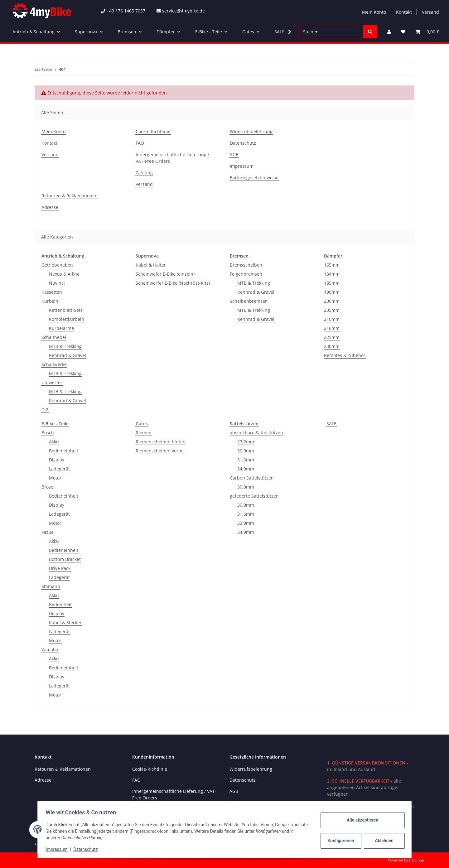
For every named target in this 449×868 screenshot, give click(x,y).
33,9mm (246, 523)
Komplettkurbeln (67, 319)
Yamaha (50, 650)
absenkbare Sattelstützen (256, 433)
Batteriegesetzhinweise (254, 178)
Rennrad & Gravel (68, 355)
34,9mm (246, 469)
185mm (332, 283)
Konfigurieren (339, 841)
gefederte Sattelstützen (254, 496)
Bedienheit (60, 604)
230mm (332, 346)
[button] (389, 32)
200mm (332, 301)
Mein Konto (374, 12)
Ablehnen (382, 841)
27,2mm (246, 442)
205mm (332, 310)
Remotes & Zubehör (345, 355)
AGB (234, 154)
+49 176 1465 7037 (123, 11)
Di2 (45, 410)
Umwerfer (52, 382)
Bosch (48, 433)
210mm (332, 319)
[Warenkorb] (427, 32)
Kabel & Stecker (65, 622)
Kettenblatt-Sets (66, 310)
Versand (430, 12)
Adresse (50, 207)
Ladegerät (59, 469)
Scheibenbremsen (249, 301)
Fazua (48, 532)
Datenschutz (243, 143)
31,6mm (246, 460)
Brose (47, 487)
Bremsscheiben (246, 265)
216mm (332, 328)
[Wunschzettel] (403, 32)
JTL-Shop (417, 860)
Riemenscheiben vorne (160, 451)
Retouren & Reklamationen (70, 196)
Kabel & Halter (151, 265)
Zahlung (144, 173)
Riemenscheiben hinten (161, 442)
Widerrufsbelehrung (251, 131)
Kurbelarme (61, 328)
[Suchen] (331, 32)
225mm (332, 337)
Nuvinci (57, 283)
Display (57, 460)
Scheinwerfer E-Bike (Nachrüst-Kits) (173, 283)
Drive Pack (60, 568)
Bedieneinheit (64, 451)
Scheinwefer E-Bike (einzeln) (165, 274)
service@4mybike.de (181, 11)
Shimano (51, 586)
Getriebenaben (57, 265)
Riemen (144, 433)
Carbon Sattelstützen (252, 478)
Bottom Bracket (65, 559)
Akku (54, 442)
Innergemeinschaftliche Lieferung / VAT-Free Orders (172, 158)
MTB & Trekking (65, 346)
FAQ (140, 143)
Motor (55, 478)
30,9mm (246, 451)
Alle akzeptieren (360, 820)
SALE (331, 424)
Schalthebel (54, 337)
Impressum (242, 166)
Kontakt (404, 12)
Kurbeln (50, 301)
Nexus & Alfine (64, 274)
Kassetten (52, 292)
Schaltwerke (54, 364)
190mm (332, 292)
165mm (332, 265)
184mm (332, 274)
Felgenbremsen (246, 274)
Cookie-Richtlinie (153, 131)
